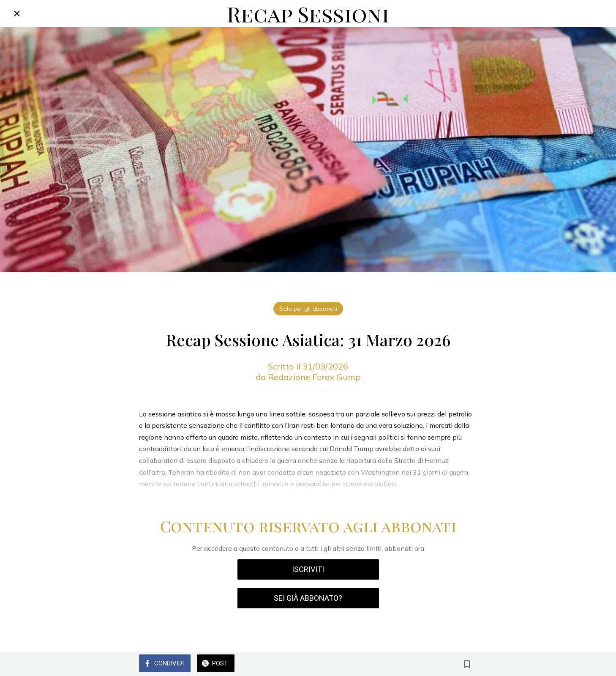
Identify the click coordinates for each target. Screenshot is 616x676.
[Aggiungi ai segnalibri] (467, 664)
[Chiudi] (17, 14)
